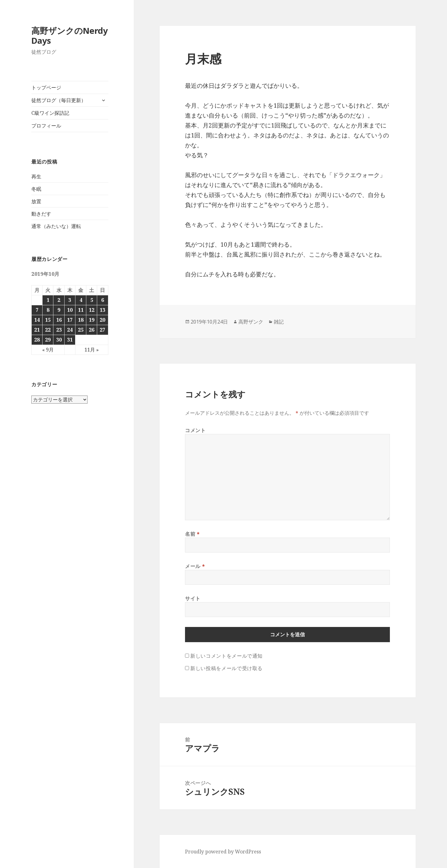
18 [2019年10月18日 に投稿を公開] (81, 320)
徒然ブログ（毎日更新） (59, 100)
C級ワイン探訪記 (50, 113)
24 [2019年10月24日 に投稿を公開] (70, 330)
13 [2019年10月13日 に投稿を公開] (102, 310)
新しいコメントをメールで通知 (226, 656)
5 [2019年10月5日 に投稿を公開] (92, 300)
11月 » (92, 350)
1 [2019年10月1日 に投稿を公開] (48, 300)
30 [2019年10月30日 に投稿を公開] (59, 340)
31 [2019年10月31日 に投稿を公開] (70, 340)
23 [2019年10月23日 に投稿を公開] (59, 330)
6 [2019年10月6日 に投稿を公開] (103, 300)
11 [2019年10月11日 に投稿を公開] (81, 310)
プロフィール (46, 126)
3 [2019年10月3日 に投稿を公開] (70, 300)
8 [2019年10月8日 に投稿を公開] (48, 310)
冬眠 (36, 189)
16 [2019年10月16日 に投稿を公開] (59, 320)
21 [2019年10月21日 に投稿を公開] (37, 330)
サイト (193, 598)
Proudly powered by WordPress (223, 852)
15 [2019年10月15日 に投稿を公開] (48, 320)
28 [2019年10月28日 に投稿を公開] (37, 340)
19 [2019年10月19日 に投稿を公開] (92, 320)
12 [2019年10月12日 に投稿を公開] (92, 310)
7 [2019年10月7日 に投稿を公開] (37, 310)
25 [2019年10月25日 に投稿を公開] (81, 330)
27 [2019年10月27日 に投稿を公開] (102, 330)
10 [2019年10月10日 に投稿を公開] (70, 310)
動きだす (41, 214)
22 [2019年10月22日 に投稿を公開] (48, 330)
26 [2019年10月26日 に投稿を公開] (92, 330)
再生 (36, 177)
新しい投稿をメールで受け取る (226, 668)
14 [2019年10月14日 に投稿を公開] (37, 320)
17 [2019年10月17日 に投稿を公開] (70, 320)
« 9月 (48, 350)
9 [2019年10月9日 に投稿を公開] (59, 310)
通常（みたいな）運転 (56, 226)
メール (195, 566)
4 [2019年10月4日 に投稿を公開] (81, 300)
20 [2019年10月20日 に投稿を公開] (102, 320)
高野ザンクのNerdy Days (70, 36)
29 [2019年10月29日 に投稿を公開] (48, 340)
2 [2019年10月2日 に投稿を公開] (59, 300)
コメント (195, 430)
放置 (36, 201)
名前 (192, 534)
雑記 (279, 322)
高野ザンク (251, 322)
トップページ (46, 87)
